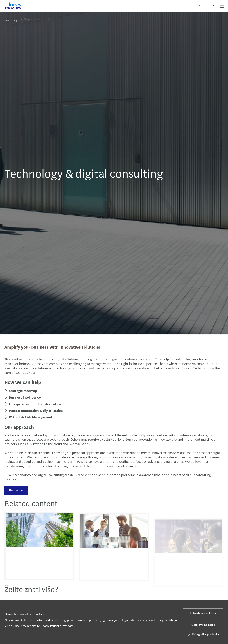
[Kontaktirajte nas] (201, 6)
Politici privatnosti (62, 626)
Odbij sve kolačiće (203, 625)
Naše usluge (11, 20)
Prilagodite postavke (203, 634)
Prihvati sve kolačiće (203, 613)
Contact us (16, 490)
